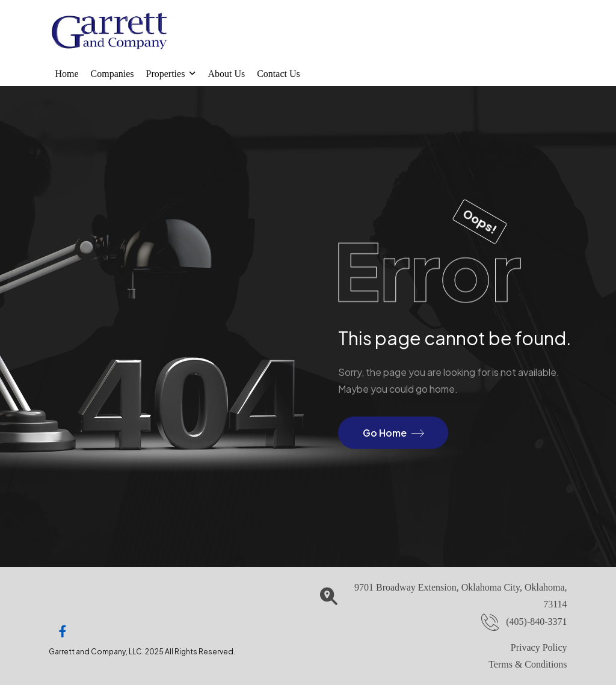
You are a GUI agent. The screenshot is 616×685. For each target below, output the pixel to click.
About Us (226, 74)
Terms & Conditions (528, 664)
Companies (112, 74)
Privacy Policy (539, 647)
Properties (166, 74)
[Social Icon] (63, 631)
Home (66, 74)
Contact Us (279, 74)
